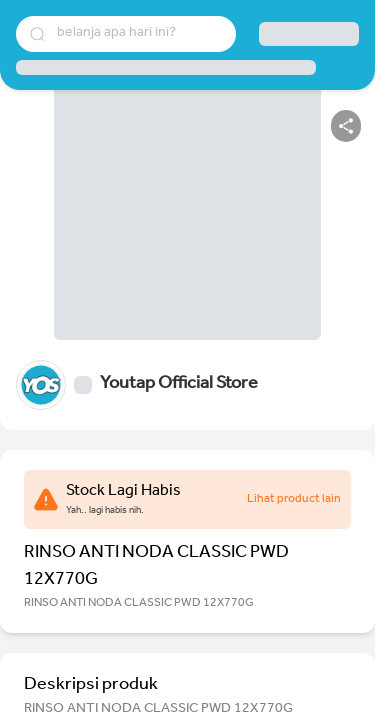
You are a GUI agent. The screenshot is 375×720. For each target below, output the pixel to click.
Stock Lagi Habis (123, 492)
